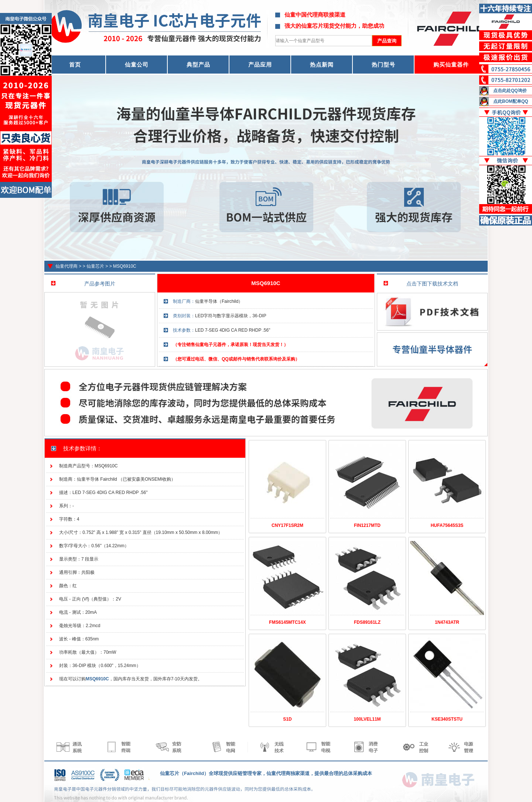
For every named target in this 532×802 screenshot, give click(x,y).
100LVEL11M (367, 719)
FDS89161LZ (367, 622)
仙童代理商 (66, 266)
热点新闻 (322, 65)
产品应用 (260, 65)
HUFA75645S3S (447, 525)
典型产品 (198, 65)
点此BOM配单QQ (511, 101)
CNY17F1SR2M (287, 525)
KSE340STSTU (447, 719)
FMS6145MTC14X (287, 622)
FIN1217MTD (367, 525)
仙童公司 (137, 65)
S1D (287, 719)
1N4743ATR (447, 622)
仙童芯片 (95, 266)
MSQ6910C (125, 266)
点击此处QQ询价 (510, 91)
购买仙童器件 (451, 65)
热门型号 (383, 65)
